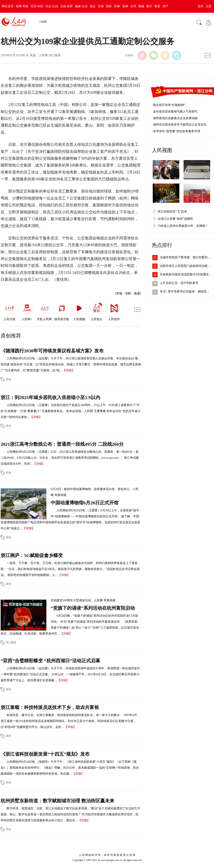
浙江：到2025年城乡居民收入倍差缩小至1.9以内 (50, 397)
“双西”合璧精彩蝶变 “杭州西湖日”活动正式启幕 (50, 661)
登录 (200, 6)
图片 (149, 6)
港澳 (125, 6)
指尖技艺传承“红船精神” (169, 105)
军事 (117, 6)
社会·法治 (52, 6)
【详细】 (68, 370)
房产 (165, 6)
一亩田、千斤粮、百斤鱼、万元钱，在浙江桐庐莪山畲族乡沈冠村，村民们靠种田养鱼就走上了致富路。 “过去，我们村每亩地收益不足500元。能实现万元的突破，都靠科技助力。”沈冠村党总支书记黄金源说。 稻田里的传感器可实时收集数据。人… (70, 569)
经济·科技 (37, 6)
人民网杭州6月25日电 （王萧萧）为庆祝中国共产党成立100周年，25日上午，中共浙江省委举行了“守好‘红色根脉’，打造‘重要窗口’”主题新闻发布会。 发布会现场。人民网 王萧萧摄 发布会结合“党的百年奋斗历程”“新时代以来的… (71, 411)
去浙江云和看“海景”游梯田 (175, 219)
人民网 (43, 22)
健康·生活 (81, 6)
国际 (109, 6)
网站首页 (8, 6)
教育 (157, 6)
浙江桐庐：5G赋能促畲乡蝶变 (32, 555)
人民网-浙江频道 (50, 55)
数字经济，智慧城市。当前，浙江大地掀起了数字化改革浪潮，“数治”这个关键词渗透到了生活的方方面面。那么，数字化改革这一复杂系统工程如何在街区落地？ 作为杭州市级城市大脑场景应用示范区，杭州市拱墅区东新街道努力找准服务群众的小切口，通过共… (70, 814)
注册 (208, 6)
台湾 (133, 6)
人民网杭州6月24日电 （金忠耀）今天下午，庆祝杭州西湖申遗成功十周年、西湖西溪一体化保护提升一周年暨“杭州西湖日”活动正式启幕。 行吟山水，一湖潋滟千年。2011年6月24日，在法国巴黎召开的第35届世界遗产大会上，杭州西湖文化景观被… (70, 674)
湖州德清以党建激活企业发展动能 (175, 118)
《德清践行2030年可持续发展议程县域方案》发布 (52, 351)
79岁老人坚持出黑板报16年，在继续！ (183, 226)
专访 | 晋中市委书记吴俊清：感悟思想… (186, 292)
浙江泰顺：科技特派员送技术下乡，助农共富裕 (50, 707)
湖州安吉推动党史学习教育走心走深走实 (180, 125)
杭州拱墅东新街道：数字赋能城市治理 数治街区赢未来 (57, 801)
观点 (93, 6)
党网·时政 (22, 6)
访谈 (101, 6)
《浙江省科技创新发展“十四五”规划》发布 (45, 754)
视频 (141, 6)
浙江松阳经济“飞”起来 (172, 212)
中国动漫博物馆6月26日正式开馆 (85, 503)
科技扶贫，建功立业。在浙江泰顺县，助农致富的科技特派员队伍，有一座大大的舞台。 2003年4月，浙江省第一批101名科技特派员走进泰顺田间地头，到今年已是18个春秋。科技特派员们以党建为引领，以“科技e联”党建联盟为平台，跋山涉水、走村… (70, 721)
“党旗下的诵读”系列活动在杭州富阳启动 (93, 608)
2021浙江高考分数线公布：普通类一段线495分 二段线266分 (62, 444)
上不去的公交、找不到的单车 (179, 283)
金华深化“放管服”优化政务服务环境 (177, 131)
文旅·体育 (67, 6)
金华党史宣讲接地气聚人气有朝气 (175, 112)
